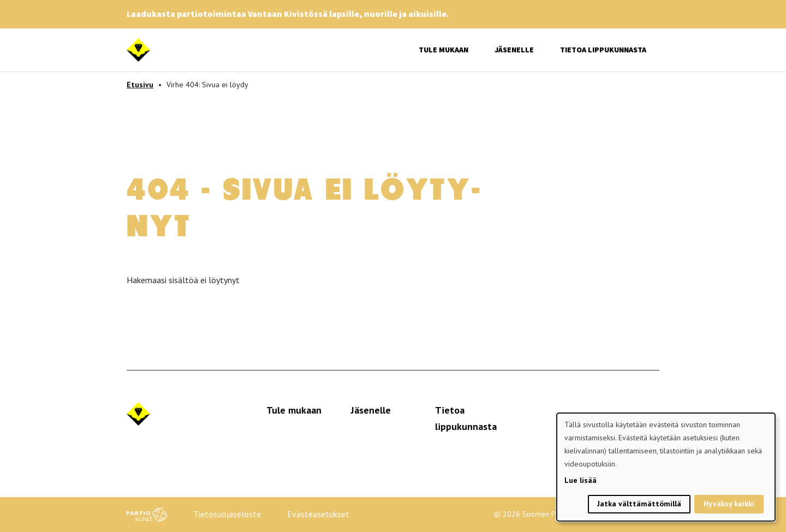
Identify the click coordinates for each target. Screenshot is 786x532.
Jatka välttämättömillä (639, 504)
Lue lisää (580, 480)
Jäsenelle (514, 50)
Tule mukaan (443, 50)
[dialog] (666, 467)
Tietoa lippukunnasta (603, 50)
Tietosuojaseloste (227, 514)
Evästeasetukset (318, 514)
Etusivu (140, 85)
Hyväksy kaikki (729, 504)
